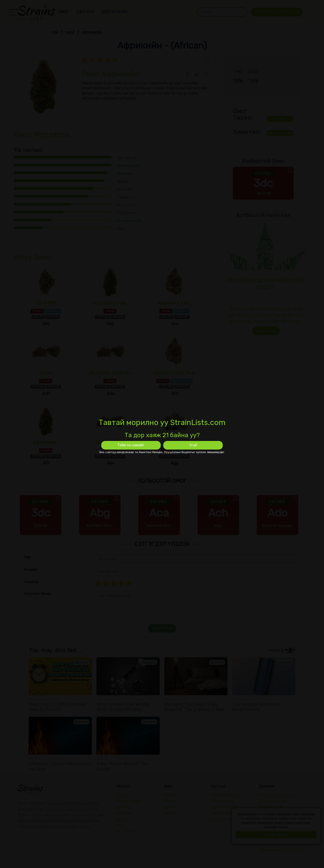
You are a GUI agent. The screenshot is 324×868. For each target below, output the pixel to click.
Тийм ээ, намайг (131, 445)
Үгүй (193, 445)
